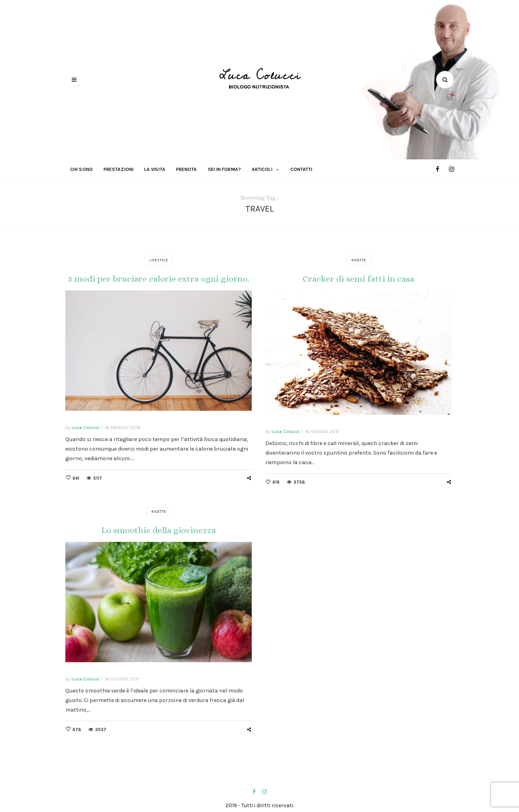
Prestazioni (118, 169)
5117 (98, 478)
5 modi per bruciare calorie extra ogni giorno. (159, 279)
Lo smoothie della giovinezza (159, 530)
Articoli (262, 169)
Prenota (187, 169)
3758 (299, 482)
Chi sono (81, 169)
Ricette (359, 260)
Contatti (302, 169)
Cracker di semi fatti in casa (358, 279)
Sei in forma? (224, 169)
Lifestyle (159, 260)
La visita (155, 169)
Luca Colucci (85, 428)
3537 (101, 730)
